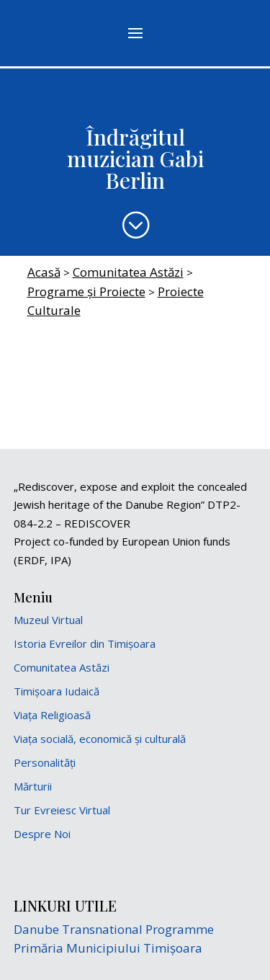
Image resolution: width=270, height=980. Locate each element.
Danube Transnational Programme (114, 929)
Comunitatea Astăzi (128, 272)
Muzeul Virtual (48, 620)
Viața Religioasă (52, 715)
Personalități (45, 762)
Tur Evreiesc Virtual (62, 810)
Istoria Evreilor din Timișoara (85, 643)
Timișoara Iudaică (57, 691)
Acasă (44, 272)
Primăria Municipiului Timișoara (108, 948)
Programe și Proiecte (86, 291)
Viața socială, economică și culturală (100, 739)
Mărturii (33, 786)
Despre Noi (42, 834)
